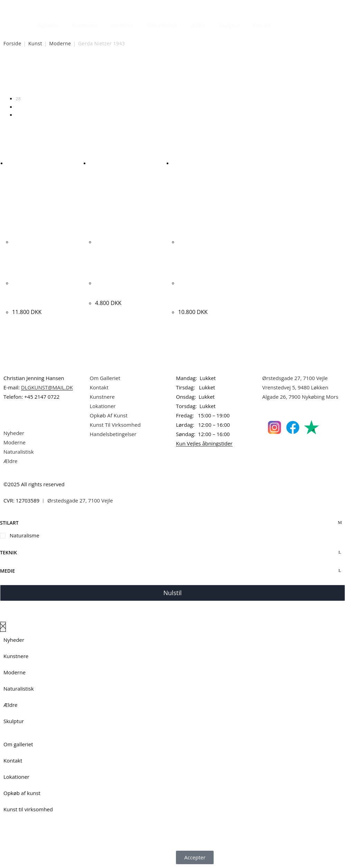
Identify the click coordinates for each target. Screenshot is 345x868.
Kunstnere (85, 25)
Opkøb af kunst (22, 793)
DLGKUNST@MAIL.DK (47, 387)
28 (18, 99)
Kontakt (99, 387)
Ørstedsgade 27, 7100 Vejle (295, 378)
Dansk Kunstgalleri (35, 7)
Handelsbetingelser (113, 434)
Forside (12, 43)
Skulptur (229, 25)
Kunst (35, 43)
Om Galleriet (105, 378)
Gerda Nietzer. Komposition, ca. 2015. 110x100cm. (42, 292)
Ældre (198, 25)
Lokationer (103, 406)
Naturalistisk (162, 25)
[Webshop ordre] (172, 76)
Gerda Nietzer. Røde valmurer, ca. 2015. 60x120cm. (205, 292)
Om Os (262, 25)
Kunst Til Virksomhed (115, 425)
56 (18, 107)
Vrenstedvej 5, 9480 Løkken (295, 387)
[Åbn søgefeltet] (281, 24)
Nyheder (48, 25)
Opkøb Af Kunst (109, 415)
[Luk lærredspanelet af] (3, 627)
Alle (19, 115)
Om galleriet (18, 744)
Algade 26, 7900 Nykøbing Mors (300, 397)
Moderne (122, 25)
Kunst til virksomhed (28, 809)
